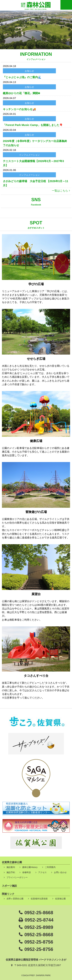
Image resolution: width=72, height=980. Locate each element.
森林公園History (30, 867)
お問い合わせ (60, 872)
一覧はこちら (60, 191)
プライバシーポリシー (17, 877)
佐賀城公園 (60, 899)
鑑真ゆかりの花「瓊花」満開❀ (22, 93)
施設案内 (11, 867)
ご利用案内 (50, 867)
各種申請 (26, 872)
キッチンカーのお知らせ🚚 (19, 109)
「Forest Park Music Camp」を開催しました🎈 (33, 125)
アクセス (42, 872)
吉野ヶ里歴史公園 (15, 899)
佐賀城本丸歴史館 (39, 899)
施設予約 (11, 872)
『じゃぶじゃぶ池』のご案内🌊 (22, 77)
